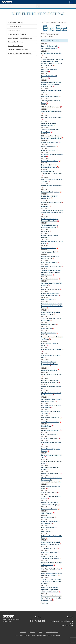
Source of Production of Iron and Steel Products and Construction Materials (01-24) (51, 598)
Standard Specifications (16, 42)
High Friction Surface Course (50, 289)
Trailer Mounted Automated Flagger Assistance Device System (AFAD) (52, 212)
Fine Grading (45, 206)
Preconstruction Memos (16, 46)
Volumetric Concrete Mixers (50, 438)
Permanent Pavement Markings (51, 202)
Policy (41, 632)
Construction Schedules (49, 248)
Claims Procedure (47, 513)
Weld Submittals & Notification (51, 107)
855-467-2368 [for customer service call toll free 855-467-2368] (65, 621)
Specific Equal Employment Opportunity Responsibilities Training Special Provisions (50, 590)
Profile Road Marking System (50, 192)
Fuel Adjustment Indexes (49, 151)
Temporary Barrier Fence (49, 548)
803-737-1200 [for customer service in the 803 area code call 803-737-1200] (65, 626)
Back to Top (44, 603)
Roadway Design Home (16, 23)
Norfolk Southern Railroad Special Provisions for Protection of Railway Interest (52, 306)
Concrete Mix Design (48, 517)
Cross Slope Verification (49, 146)
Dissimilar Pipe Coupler (48, 325)
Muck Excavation (46, 329)
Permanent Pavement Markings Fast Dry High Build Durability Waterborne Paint (51, 84)
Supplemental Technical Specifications (20, 38)
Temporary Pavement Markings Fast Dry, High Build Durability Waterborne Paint (51, 273)
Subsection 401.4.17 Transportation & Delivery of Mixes (52, 172)
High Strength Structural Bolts (50, 418)
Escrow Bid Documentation (50, 279)
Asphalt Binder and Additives (50, 422)
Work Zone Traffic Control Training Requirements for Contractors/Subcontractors (52, 480)
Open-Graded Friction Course (50, 430)
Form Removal (46, 532)
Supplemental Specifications (17, 34)
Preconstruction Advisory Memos (18, 50)
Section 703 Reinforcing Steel (50, 474)
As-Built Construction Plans (50, 142)
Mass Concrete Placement (49, 552)
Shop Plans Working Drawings (51, 569)
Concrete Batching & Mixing (50, 161)
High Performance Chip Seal (50, 97)
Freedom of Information (52, 632)
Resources (23, 632)
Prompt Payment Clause (49, 333)
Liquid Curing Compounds (49, 370)
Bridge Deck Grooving (48, 528)
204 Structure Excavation (49, 492)
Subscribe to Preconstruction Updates (20, 54)
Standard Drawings (14, 30)
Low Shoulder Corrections (49, 262)
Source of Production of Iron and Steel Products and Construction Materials (51, 581)
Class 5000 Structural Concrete (51, 267)
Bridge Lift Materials (47, 300)
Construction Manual (15, 26)
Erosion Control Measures (49, 509)
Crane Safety (45, 231)
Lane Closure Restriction (49, 434)
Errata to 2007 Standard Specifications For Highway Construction (50, 364)
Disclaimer (32, 632)
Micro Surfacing (46, 426)
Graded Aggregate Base (49, 252)
